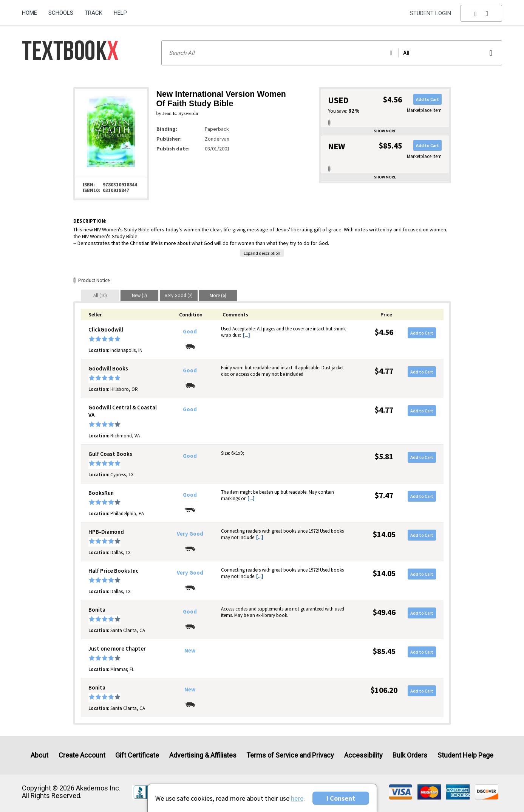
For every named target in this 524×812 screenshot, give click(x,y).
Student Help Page (465, 755)
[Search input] (332, 53)
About (39, 755)
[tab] (100, 295)
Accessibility (363, 755)
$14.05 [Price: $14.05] (384, 534)
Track (94, 13)
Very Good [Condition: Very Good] (190, 534)
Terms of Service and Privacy (290, 755)
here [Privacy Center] (297, 798)
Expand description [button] (262, 253)
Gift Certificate (137, 755)
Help (120, 13)
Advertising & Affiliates (203, 755)
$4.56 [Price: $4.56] (384, 332)
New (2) (139, 295)
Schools (61, 13)
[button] (481, 13)
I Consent (341, 798)
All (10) (100, 295)
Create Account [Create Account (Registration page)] (82, 755)
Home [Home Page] (29, 13)
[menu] (481, 13)
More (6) (218, 295)
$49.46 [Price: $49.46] (384, 612)
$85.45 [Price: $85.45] (384, 651)
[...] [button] (247, 335)
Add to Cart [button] (427, 99)
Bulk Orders (410, 755)
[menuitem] (32, 10)
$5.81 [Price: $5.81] (384, 456)
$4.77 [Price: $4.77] (384, 371)
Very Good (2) (179, 295)
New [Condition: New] (190, 651)
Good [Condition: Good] (190, 332)
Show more (385, 131)
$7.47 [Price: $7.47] (384, 495)
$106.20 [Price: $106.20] (384, 690)
